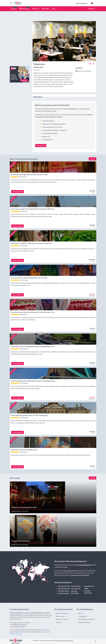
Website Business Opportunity (80, 575)
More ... (54, 9)
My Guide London (63, 591)
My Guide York (76, 589)
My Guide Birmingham (75, 592)
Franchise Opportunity (84, 623)
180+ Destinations (68, 571)
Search (91, 9)
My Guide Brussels (64, 589)
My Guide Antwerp (64, 586)
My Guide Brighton (64, 593)
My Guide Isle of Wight (89, 587)
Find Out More (41, 146)
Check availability (17, 192)
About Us (81, 613)
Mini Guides (45, 9)
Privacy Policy (58, 641)
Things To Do (24, 9)
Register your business (62, 613)
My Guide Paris (76, 586)
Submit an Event (60, 616)
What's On (35, 9)
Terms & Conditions (68, 641)
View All (92, 159)
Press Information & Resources (87, 619)
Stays (14, 9)
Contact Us (59, 623)
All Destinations (83, 616)
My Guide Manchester (88, 592)
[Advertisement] (20, 38)
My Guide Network (85, 565)
